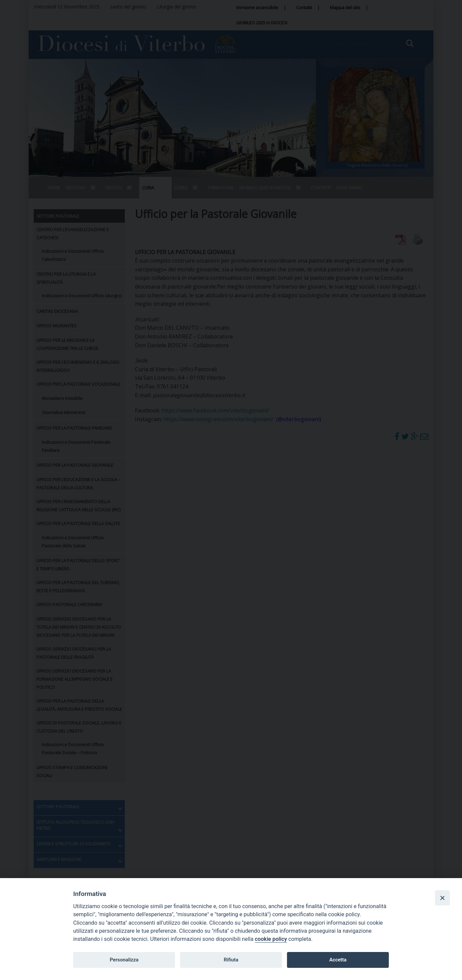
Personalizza (124, 960)
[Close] (442, 898)
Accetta (338, 960)
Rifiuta (231, 960)
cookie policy (271, 939)
